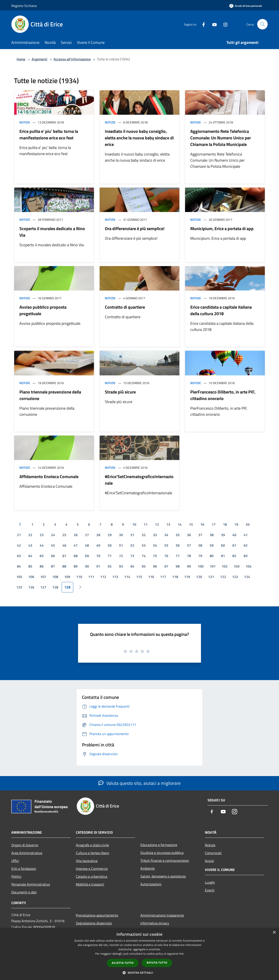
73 (132, 556)
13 (168, 524)
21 (19, 535)
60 (223, 545)
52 (132, 545)
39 (223, 535)
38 (212, 535)
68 (76, 556)
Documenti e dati (24, 892)
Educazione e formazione (159, 845)
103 (237, 566)
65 (42, 556)
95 (144, 566)
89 (76, 566)
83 (246, 556)
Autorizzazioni (151, 884)
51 (121, 545)
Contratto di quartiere (125, 307)
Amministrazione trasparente (162, 915)
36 (189, 535)
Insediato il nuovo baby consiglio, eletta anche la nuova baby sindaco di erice (139, 138)
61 (234, 545)
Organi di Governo (25, 845)
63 (19, 556)
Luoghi (210, 882)
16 (202, 524)
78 (189, 556)
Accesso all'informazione (72, 59)
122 (223, 577)
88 (64, 566)
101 (213, 566)
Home (21, 59)
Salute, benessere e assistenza (163, 876)
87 (53, 566)
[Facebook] (202, 24)
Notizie (25, 122)
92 (110, 566)
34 (166, 535)
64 (30, 556)
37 (200, 535)
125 (19, 587)
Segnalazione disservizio (94, 923)
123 (235, 577)
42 (19, 545)
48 (87, 545)
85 (30, 566)
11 (146, 524)
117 (163, 577)
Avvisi (209, 861)
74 (144, 556)
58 (200, 545)
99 (189, 566)
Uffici (15, 861)
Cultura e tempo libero (92, 853)
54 (155, 545)
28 (98, 535)
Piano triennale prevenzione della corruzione (50, 395)
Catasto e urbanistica (92, 876)
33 (155, 535)
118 (175, 577)
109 (67, 577)
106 (31, 577)
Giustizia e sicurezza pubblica (162, 853)
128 (55, 587)
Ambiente (148, 868)
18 (225, 524)
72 (121, 556)
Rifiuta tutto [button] (157, 963)
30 (121, 535)
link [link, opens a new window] (181, 954)
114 (127, 577)
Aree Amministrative (27, 853)
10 (134, 524)
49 (98, 545)
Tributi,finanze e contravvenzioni (165, 860)
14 (180, 524)
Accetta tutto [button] (123, 963)
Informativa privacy (155, 923)
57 (189, 545)
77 (178, 556)
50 (110, 545)
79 (200, 556)
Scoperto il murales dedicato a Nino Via (52, 232)
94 (132, 566)
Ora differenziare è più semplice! (135, 228)
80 (212, 556)
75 (155, 556)
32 (144, 535)
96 (155, 566)
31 (132, 535)
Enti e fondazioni (24, 869)
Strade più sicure (120, 392)
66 (53, 556)
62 (246, 545)
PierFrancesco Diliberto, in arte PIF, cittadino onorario (223, 395)
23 (42, 535)
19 (236, 524)
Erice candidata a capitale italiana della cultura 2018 (221, 310)
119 (187, 577)
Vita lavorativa (87, 861)
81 (223, 556)
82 (234, 556)
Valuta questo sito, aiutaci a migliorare (139, 783)
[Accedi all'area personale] (246, 6)
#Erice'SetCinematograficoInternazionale (139, 480)
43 (30, 545)
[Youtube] (213, 24)
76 (166, 556)
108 (55, 577)
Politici (16, 876)
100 (201, 566)
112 (103, 577)
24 (53, 535)
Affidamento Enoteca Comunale (49, 476)
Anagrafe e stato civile (92, 845)
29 (110, 535)
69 (87, 556)
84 (19, 566)
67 (64, 556)
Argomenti (39, 59)
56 (178, 545)
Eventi (210, 890)
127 (43, 587)
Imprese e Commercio (92, 869)
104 (249, 566)
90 (87, 566)
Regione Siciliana (24, 6)
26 (76, 535)
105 (19, 577)
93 (121, 566)
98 (178, 566)
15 (191, 524)
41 (246, 535)
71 (110, 556)
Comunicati (213, 853)
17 (214, 524)
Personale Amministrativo (31, 884)
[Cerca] (262, 24)
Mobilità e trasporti (90, 884)
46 (64, 545)
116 (151, 577)
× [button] (274, 933)
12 (157, 524)
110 (79, 577)
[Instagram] (224, 24)
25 (64, 535)
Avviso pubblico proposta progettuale (43, 310)
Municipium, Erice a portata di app (222, 228)
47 (76, 545)
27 (87, 535)
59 (212, 545)
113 (115, 577)
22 (30, 535)
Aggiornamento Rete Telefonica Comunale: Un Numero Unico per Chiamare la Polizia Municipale (221, 138)
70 (98, 556)
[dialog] (139, 954)
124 (247, 577)
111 (91, 577)
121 (211, 577)
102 (225, 566)
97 (166, 566)
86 (42, 566)
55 (166, 545)
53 (144, 545)
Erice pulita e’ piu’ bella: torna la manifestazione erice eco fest (49, 134)
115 (139, 577)
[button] (139, 973)
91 (98, 566)
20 (248, 524)
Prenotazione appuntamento (97, 915)
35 (178, 535)
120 (199, 577)
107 (43, 577)
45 (53, 545)
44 (42, 545)
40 (234, 535)
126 (31, 587)
